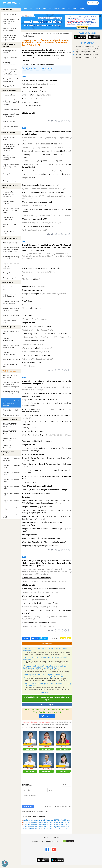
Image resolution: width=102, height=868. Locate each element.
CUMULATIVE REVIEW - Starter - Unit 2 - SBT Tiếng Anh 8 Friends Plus (46, 829)
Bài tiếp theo (56, 644)
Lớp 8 (31, 9)
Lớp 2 (69, 9)
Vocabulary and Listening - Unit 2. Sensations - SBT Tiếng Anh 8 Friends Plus (47, 820)
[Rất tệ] (56, 121)
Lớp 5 (50, 9)
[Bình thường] (62, 121)
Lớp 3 (63, 9)
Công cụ (82, 9)
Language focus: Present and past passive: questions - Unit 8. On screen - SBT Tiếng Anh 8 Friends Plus (46, 43)
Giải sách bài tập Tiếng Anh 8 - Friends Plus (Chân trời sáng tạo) (47, 34)
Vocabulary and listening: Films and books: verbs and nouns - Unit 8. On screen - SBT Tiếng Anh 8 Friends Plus (46, 667)
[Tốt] (66, 121)
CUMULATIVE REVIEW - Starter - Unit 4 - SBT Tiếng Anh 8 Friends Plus (46, 827)
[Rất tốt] (69, 121)
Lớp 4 (57, 9)
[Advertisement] (87, 72)
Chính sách (56, 838)
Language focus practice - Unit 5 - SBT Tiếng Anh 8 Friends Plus (87, 54)
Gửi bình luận (28, 807)
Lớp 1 (76, 9)
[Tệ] (59, 121)
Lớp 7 (38, 9)
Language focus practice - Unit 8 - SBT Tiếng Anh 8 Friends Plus (87, 46)
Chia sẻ (35, 638)
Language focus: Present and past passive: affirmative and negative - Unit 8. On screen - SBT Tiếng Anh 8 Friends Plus (44, 676)
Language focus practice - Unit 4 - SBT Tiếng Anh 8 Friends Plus (87, 57)
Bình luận (26, 638)
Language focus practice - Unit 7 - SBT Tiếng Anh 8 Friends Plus (87, 49)
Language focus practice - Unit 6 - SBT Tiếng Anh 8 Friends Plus (87, 52)
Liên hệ (46, 838)
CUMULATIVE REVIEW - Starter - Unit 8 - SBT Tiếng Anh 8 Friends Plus (46, 824)
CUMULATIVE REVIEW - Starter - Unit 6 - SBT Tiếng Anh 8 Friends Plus (46, 822)
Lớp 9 (25, 9)
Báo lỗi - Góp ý (47, 704)
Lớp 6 (44, 9)
